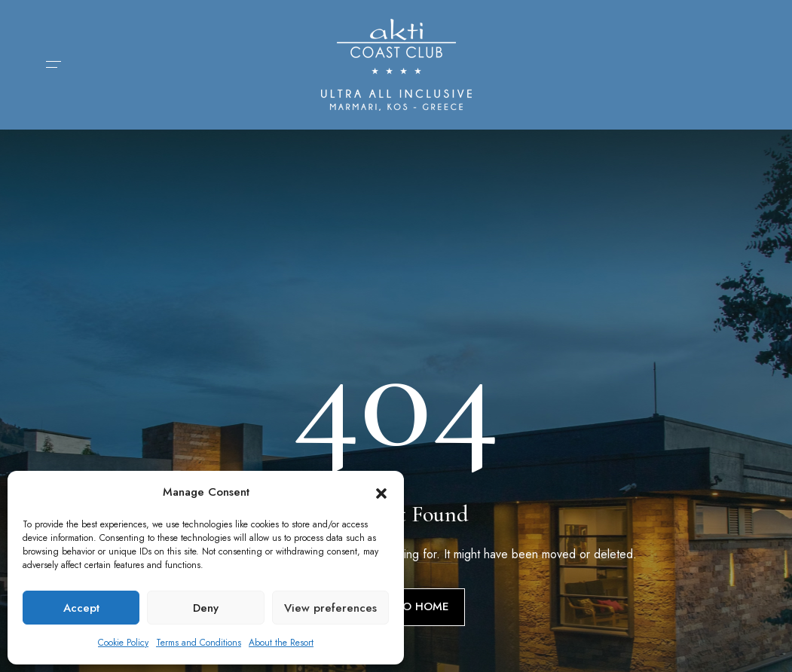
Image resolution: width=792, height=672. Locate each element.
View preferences (330, 608)
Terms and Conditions (199, 643)
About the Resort (281, 643)
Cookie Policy (123, 643)
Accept (81, 608)
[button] (381, 492)
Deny (206, 608)
